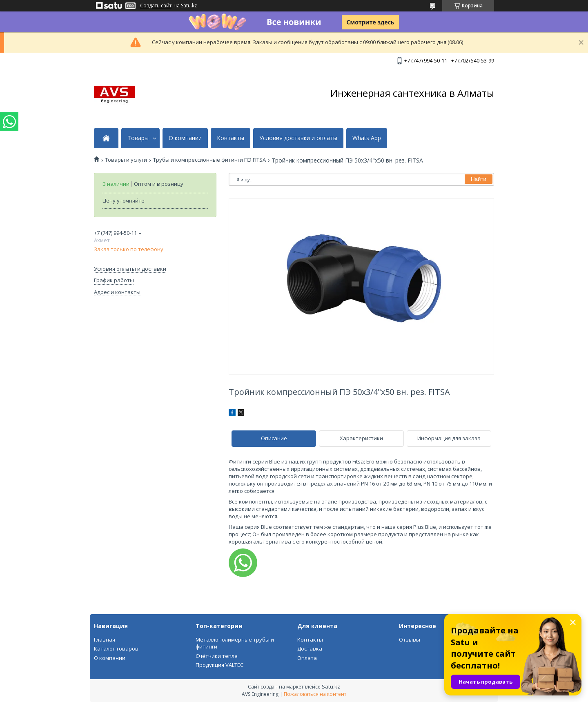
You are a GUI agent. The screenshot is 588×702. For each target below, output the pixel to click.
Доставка (310, 649)
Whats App (367, 138)
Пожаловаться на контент (315, 694)
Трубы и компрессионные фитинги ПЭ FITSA (209, 160)
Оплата (307, 658)
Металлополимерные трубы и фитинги (235, 643)
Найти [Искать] (479, 179)
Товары (138, 138)
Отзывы (410, 640)
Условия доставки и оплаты (298, 138)
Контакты (231, 138)
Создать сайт (156, 6)
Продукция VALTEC (219, 665)
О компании (185, 138)
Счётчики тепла (217, 656)
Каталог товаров (116, 649)
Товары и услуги (126, 160)
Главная (105, 640)
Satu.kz (331, 686)
